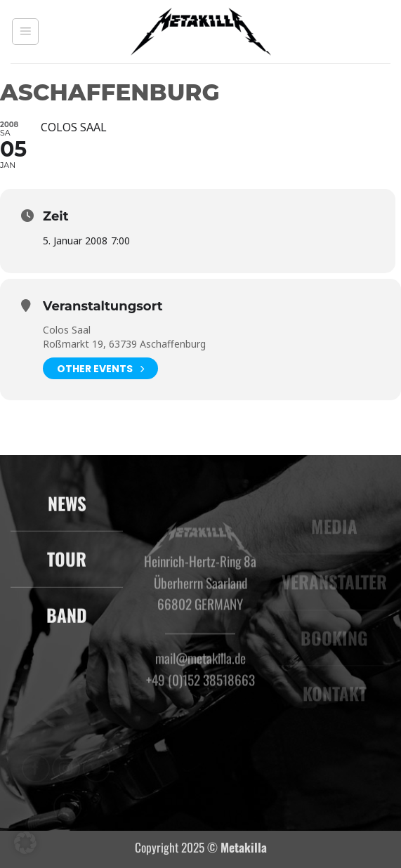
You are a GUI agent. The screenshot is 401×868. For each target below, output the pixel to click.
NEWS (67, 512)
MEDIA (334, 536)
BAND (67, 623)
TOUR (67, 568)
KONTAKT (334, 703)
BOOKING (334, 648)
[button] (25, 32)
